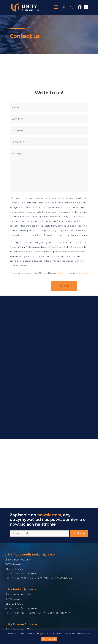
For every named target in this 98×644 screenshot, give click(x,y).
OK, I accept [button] (49, 639)
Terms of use (81, 273)
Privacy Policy (64, 273)
